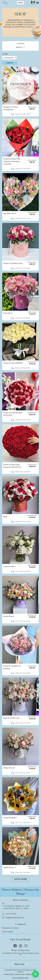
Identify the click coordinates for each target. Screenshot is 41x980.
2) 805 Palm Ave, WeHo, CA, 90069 (16, 908)
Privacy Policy (9, 974)
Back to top (20, 964)
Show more (20, 879)
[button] (36, 974)
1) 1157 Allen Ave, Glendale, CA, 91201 (16, 906)
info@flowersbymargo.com (15, 918)
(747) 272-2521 (11, 914)
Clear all (10, 63)
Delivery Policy (31, 974)
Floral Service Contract (10, 928)
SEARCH (19, 47)
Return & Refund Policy (20, 978)
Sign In (21, 3)
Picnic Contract (8, 932)
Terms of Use (20, 974)
